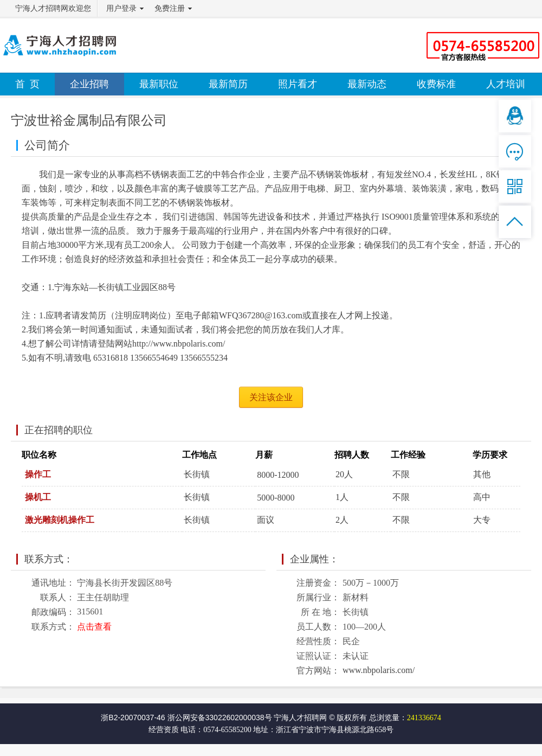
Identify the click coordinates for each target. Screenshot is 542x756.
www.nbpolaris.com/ (379, 670)
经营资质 (164, 730)
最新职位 (159, 84)
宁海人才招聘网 (300, 717)
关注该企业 (271, 397)
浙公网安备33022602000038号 (220, 717)
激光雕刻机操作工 (60, 520)
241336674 (424, 718)
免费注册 (170, 8)
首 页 (27, 84)
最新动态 (367, 84)
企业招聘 (89, 84)
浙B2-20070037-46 (133, 717)
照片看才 (298, 84)
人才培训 (506, 84)
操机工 (38, 497)
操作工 (38, 474)
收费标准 (436, 84)
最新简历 (228, 84)
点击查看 (94, 627)
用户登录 (121, 8)
